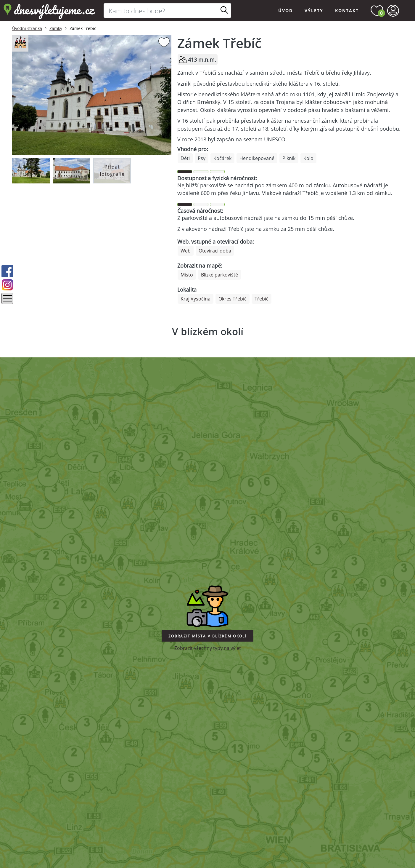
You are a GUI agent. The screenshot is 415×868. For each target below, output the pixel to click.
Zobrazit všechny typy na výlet (208, 648)
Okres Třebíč (233, 299)
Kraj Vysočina (196, 299)
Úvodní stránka (27, 28)
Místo (187, 275)
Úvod (285, 11)
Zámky (56, 28)
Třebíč (262, 299)
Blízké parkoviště (219, 275)
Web (186, 251)
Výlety (314, 11)
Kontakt (347, 11)
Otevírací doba (215, 251)
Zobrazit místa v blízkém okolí (207, 636)
